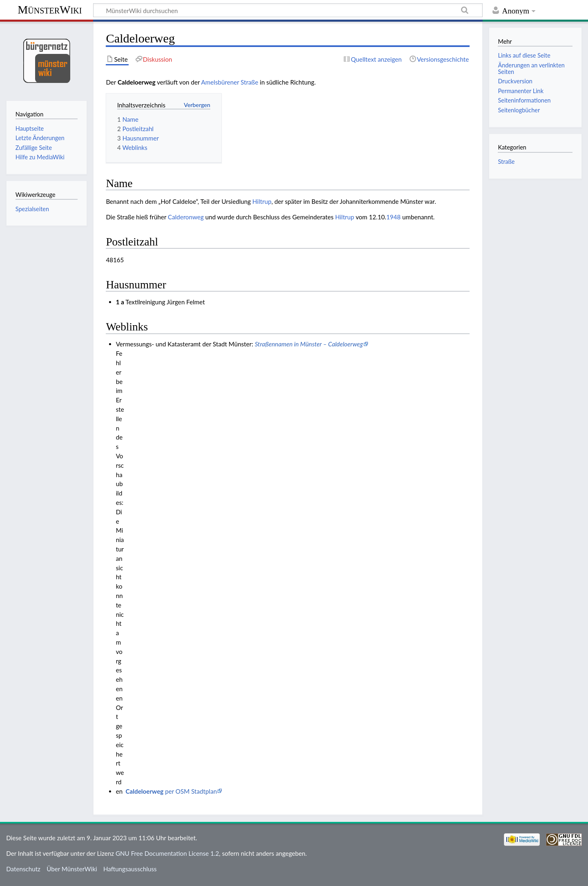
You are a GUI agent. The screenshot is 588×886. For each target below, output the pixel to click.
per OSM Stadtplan (171, 791)
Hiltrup (262, 201)
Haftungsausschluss (130, 869)
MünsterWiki (50, 10)
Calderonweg (186, 217)
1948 (393, 217)
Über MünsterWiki (72, 869)
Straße (506, 162)
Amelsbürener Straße (230, 82)
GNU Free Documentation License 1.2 (167, 853)
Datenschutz (23, 869)
